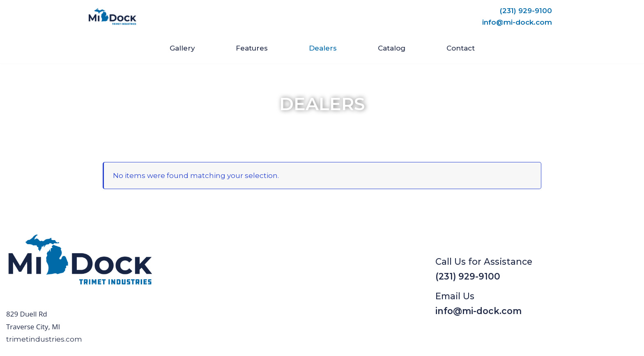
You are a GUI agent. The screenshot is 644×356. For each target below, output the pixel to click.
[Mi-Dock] (113, 17)
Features (252, 48)
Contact (461, 48)
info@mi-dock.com (517, 22)
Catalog (392, 48)
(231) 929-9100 (526, 11)
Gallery (182, 48)
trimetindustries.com (44, 339)
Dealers (323, 48)
